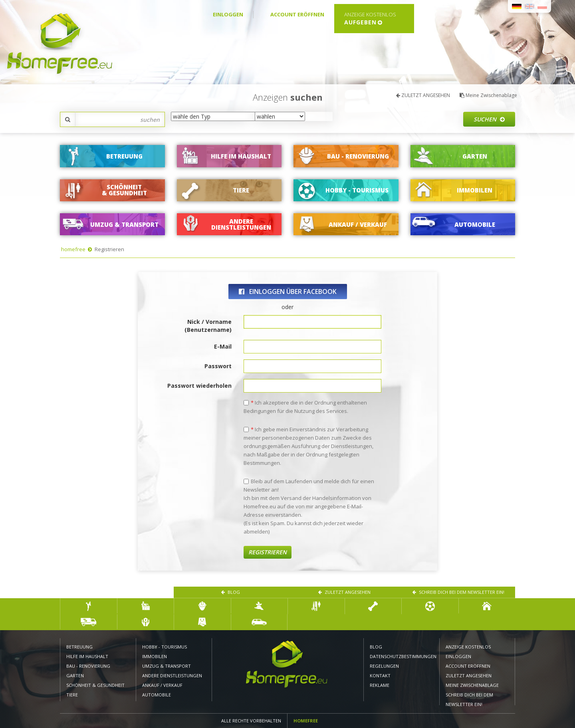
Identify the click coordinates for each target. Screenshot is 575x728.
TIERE (72, 695)
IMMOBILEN (155, 656)
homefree (73, 249)
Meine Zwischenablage (488, 95)
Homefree (306, 721)
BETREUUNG (79, 647)
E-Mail (223, 346)
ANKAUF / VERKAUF (162, 685)
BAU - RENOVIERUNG (88, 666)
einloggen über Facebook (288, 292)
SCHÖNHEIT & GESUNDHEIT (95, 685)
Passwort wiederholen (199, 386)
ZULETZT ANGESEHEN (423, 95)
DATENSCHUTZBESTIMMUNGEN (402, 656)
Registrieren (268, 552)
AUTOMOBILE (157, 695)
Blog (231, 592)
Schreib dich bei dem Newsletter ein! (458, 592)
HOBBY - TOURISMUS (165, 647)
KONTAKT (380, 675)
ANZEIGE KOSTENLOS (468, 647)
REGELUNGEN (384, 666)
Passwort (218, 366)
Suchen (489, 119)
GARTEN (75, 675)
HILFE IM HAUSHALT (87, 656)
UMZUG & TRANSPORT (167, 666)
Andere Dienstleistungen (172, 675)
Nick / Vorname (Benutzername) (208, 326)
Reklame (380, 685)
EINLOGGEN (228, 14)
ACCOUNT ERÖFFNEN (297, 14)
